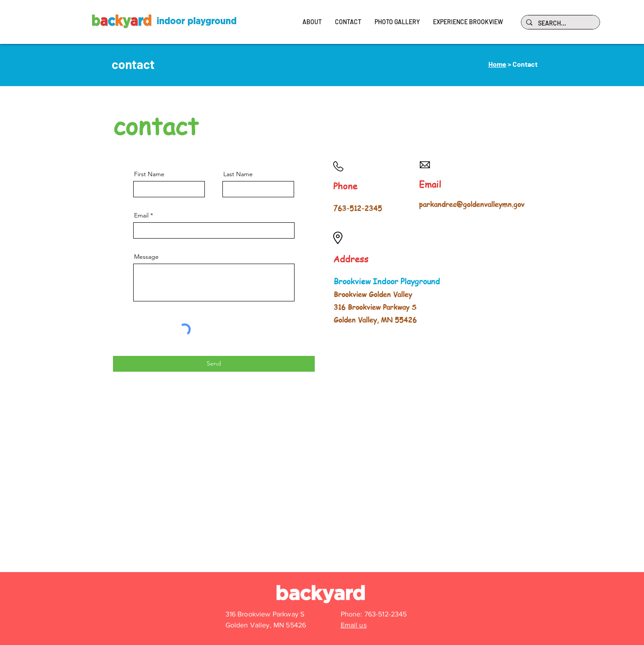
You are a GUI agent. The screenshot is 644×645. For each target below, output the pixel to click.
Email (141, 215)
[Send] (214, 364)
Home (497, 64)
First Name (149, 174)
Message (146, 257)
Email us (354, 625)
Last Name (238, 174)
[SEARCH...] (560, 23)
